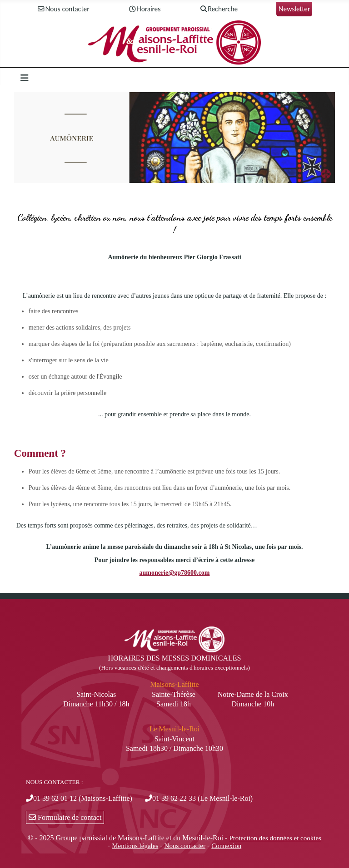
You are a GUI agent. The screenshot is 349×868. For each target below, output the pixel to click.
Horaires (144, 9)
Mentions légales (135, 846)
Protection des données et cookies (275, 838)
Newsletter (294, 9)
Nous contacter (63, 9)
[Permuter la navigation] (25, 78)
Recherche (218, 9)
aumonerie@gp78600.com (175, 573)
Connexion (226, 846)
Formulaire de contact (65, 817)
